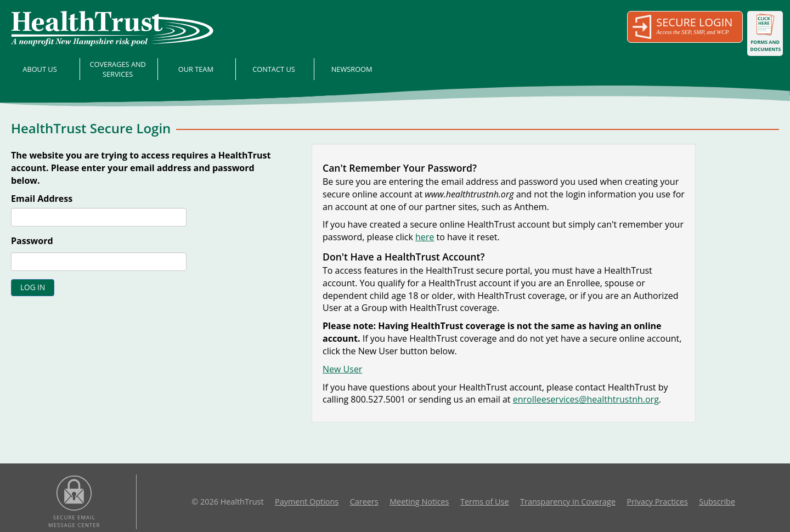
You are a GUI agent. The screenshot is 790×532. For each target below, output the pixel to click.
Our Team (196, 69)
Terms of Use (484, 502)
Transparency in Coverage (568, 502)
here (425, 237)
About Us (39, 69)
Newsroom (352, 69)
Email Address (42, 199)
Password (32, 241)
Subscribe (717, 502)
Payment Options (307, 502)
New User (342, 369)
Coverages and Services (118, 69)
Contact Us (274, 69)
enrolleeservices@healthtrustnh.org (586, 399)
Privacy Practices (658, 502)
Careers (364, 502)
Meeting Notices (419, 502)
